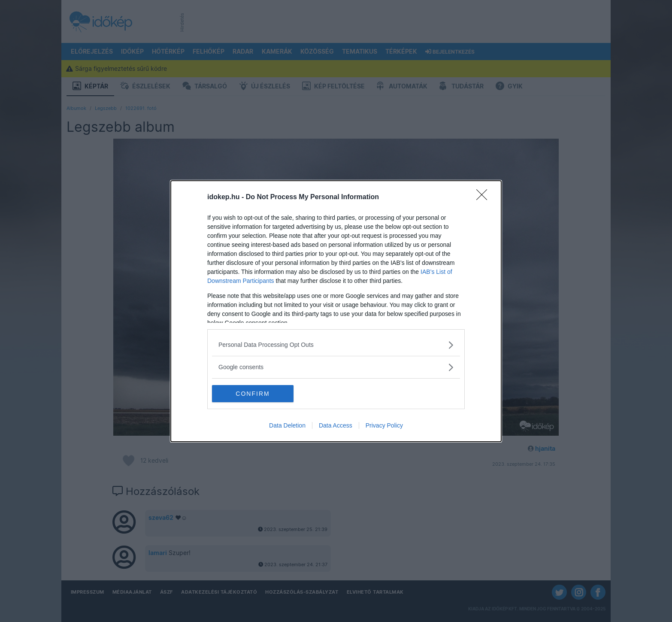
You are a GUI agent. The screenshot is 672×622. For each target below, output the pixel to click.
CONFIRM (253, 393)
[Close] (484, 197)
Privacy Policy (384, 425)
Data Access (336, 425)
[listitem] (336, 345)
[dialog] (336, 311)
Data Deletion (287, 425)
